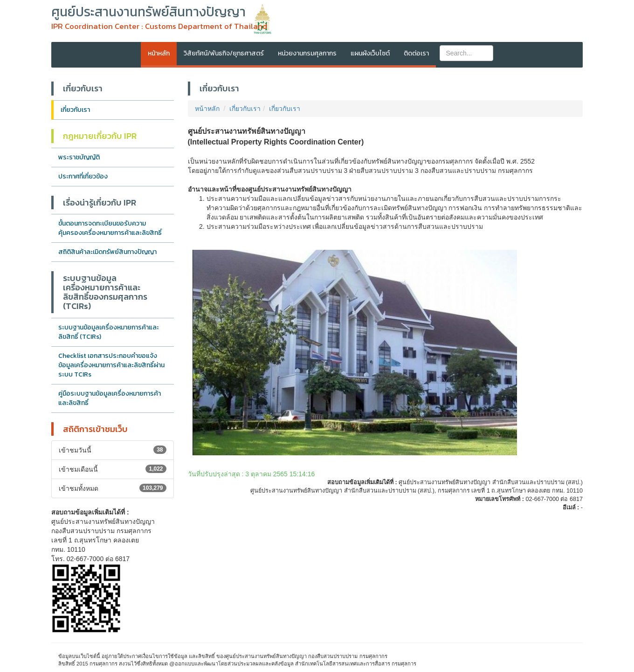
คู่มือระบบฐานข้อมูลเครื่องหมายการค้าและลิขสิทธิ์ (110, 398)
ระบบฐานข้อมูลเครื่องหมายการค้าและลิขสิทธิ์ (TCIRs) (109, 332)
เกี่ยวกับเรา (75, 110)
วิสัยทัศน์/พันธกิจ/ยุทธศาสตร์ (224, 53)
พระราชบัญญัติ (79, 157)
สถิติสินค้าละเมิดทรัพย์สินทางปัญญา (107, 252)
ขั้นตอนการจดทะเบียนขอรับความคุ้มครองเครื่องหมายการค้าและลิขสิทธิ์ (110, 228)
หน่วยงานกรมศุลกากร (307, 53)
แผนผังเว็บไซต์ (370, 53)
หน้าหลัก (159, 53)
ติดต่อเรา (416, 53)
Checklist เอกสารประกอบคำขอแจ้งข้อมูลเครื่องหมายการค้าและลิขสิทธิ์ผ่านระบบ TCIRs (111, 365)
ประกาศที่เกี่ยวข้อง (83, 176)
